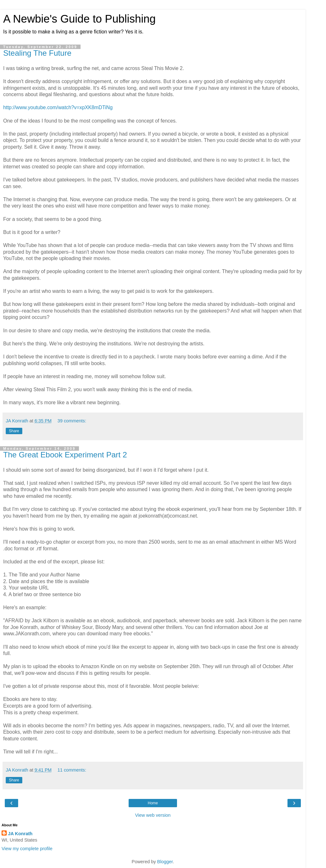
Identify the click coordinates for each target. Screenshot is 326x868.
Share (14, 431)
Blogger (165, 862)
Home (153, 803)
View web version (153, 815)
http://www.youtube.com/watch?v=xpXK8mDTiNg (58, 107)
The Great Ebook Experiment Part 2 (65, 455)
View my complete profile (27, 849)
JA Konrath (20, 834)
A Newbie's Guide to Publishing (79, 19)
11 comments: (72, 770)
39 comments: (72, 421)
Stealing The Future (37, 53)
